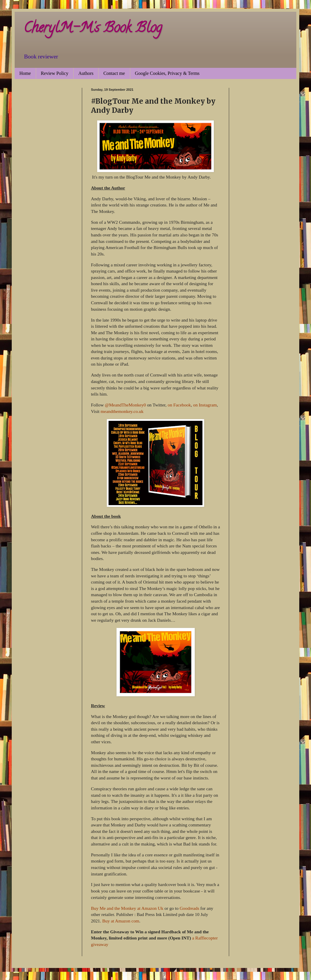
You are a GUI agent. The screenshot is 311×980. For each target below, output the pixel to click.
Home (25, 73)
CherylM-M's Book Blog (93, 29)
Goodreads (189, 908)
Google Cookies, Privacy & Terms (167, 73)
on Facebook (179, 405)
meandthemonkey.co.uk (122, 411)
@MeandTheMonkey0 (125, 405)
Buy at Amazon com (121, 921)
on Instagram (205, 405)
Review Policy (55, 73)
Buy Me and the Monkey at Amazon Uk (127, 908)
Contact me (114, 73)
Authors (86, 73)
